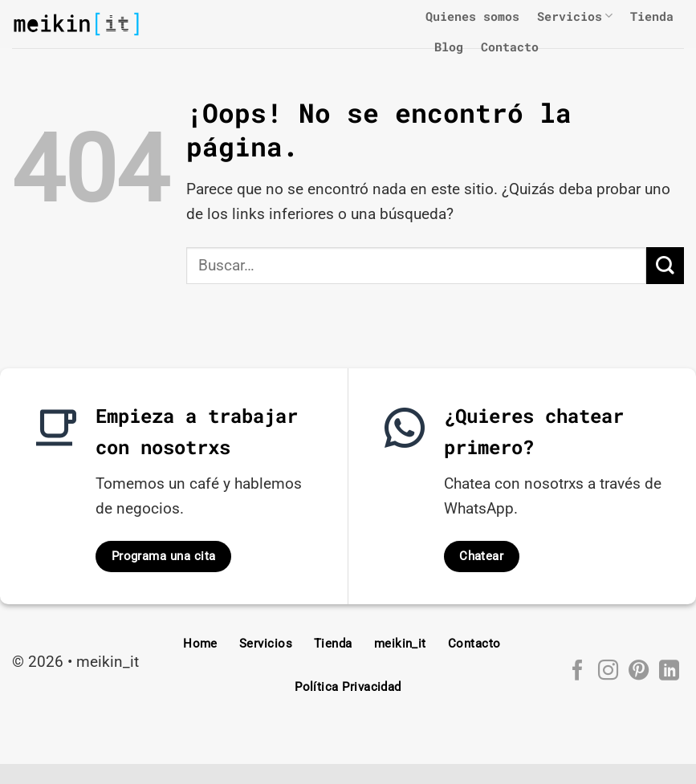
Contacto (510, 47)
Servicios (575, 16)
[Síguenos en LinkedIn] (668, 672)
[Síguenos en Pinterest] (638, 672)
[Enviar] (665, 266)
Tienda (652, 16)
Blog (449, 47)
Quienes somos (472, 16)
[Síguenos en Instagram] (607, 672)
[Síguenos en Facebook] (577, 672)
